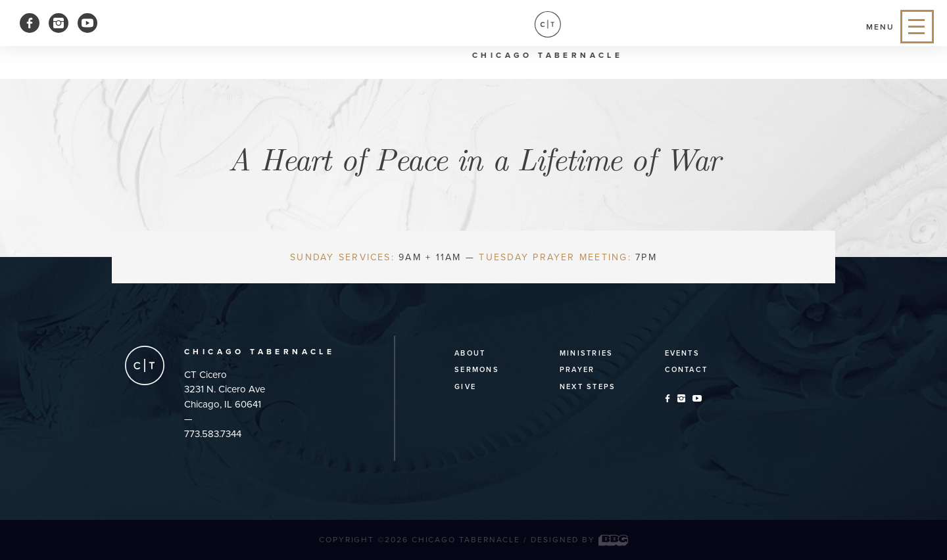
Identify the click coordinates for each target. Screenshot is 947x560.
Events (682, 353)
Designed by (579, 540)
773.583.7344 (213, 434)
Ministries (586, 353)
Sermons (477, 370)
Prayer (577, 370)
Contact (687, 370)
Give (465, 387)
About (470, 353)
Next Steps (588, 387)
